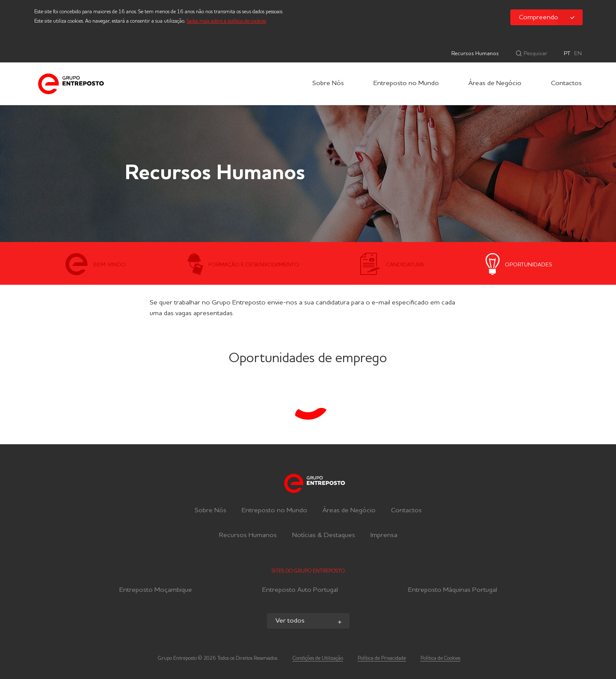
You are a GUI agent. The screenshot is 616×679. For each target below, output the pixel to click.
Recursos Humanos (475, 54)
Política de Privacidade (382, 658)
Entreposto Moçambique (156, 591)
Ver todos (309, 621)
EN (578, 54)
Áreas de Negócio (495, 83)
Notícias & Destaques (324, 535)
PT (567, 54)
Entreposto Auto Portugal (300, 591)
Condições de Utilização (318, 658)
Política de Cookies (440, 658)
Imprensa (384, 535)
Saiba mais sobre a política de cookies (226, 21)
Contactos (566, 83)
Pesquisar (535, 54)
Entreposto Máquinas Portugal (453, 591)
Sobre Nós (328, 83)
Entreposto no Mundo (406, 83)
